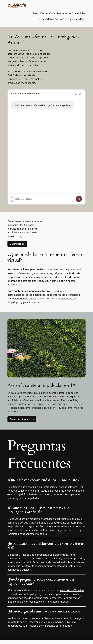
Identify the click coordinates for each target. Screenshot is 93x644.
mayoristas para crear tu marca (61, 594)
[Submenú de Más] (85, 19)
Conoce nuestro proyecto (22, 419)
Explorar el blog (17, 244)
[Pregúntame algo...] (43, 199)
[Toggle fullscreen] (80, 94)
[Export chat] (76, 94)
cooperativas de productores (63, 295)
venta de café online (72, 590)
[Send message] (79, 199)
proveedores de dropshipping (24, 594)
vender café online (25, 299)
